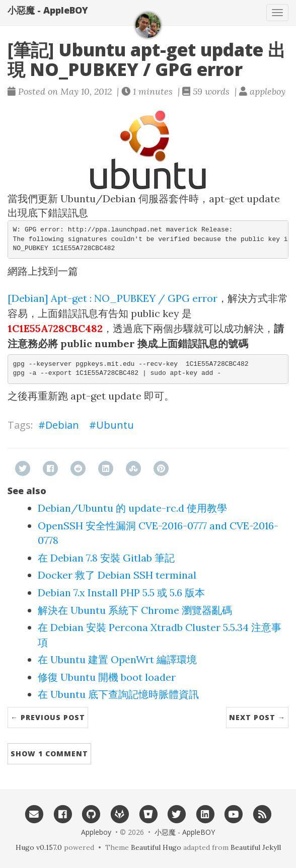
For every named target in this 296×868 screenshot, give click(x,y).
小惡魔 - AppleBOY (48, 10)
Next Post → (257, 717)
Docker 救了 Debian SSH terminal (117, 575)
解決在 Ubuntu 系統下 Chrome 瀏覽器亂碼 (135, 610)
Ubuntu (115, 425)
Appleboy (96, 832)
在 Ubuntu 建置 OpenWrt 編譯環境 (117, 659)
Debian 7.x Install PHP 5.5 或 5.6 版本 (121, 593)
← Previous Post (48, 717)
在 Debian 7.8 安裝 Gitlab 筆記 (106, 558)
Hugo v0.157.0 (39, 847)
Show (49, 754)
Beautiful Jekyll (256, 847)
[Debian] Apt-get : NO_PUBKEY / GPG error (113, 298)
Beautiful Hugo (156, 847)
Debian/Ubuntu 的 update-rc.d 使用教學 (132, 508)
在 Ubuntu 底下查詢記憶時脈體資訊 (118, 694)
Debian (62, 425)
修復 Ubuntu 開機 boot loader (107, 677)
